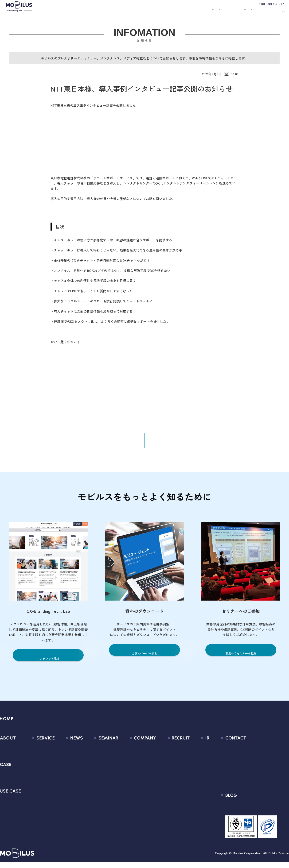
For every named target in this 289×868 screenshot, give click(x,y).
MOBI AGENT (36, 776)
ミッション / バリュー (135, 776)
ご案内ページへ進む (145, 657)
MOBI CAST (35, 801)
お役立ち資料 (177, 12)
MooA (31, 767)
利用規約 (243, 767)
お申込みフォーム (250, 759)
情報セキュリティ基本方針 (138, 793)
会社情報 (124, 750)
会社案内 (193, 12)
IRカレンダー (196, 776)
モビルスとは (72, 12)
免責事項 (193, 801)
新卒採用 (170, 750)
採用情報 (211, 12)
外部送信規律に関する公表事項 (261, 784)
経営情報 (193, 750)
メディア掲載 (63, 767)
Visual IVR (34, 809)
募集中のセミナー (99, 750)
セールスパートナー (133, 767)
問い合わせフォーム (252, 750)
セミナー (160, 12)
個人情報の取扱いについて (138, 784)
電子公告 (193, 809)
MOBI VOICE (35, 793)
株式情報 (193, 767)
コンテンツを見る (48, 662)
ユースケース (127, 12)
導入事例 (106, 12)
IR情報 (227, 12)
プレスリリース (65, 759)
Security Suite (37, 818)
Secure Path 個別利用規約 (256, 776)
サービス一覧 (37, 750)
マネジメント (127, 759)
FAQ (189, 784)
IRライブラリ (196, 759)
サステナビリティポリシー (138, 809)
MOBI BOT (34, 784)
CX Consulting (37, 759)
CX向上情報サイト (269, 4)
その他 (58, 776)
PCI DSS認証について (134, 801)
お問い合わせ (253, 12)
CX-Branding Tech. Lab (254, 811)
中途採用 (170, 759)
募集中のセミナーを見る (241, 657)
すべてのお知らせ (66, 750)
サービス (89, 12)
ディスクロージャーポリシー (209, 793)
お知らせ (147, 12)
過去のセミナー (97, 759)
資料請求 (275, 12)
